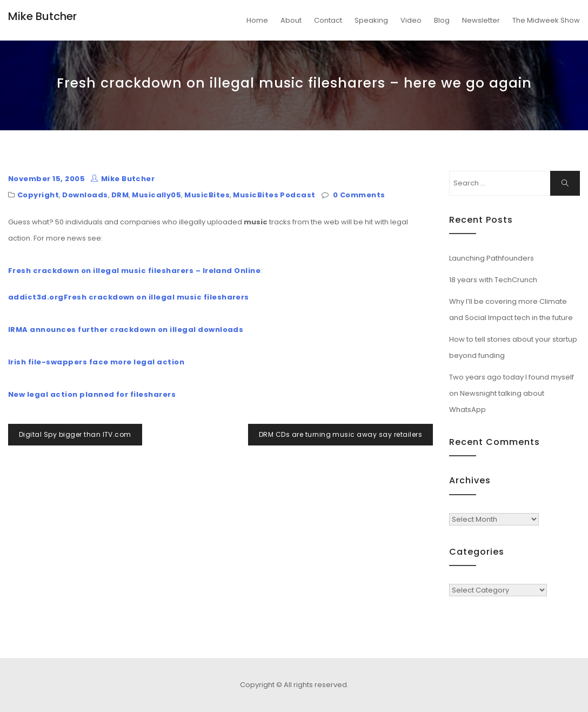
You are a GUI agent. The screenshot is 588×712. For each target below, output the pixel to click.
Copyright (38, 195)
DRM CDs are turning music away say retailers (340, 434)
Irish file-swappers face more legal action (96, 362)
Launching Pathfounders (492, 258)
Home (257, 20)
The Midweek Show (546, 20)
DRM (120, 195)
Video (411, 20)
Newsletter (481, 20)
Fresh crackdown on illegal (120, 297)
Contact (328, 20)
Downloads (85, 195)
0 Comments (359, 195)
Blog (442, 20)
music (189, 297)
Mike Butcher (42, 16)
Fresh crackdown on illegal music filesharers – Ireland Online (134, 271)
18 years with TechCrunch (493, 280)
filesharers (225, 297)
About (291, 20)
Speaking (371, 20)
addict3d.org (36, 297)
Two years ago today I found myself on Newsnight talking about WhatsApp (512, 393)
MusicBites (207, 195)
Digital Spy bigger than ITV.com (75, 434)
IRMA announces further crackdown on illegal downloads (126, 330)
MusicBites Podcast (274, 195)
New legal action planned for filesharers (92, 394)
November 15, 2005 (46, 179)
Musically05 (156, 195)
